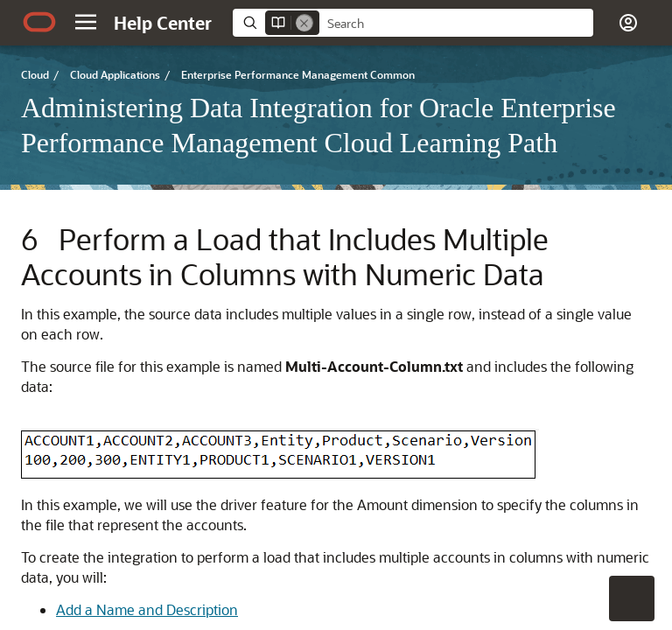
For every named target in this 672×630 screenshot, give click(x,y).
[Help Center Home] (163, 23)
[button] (86, 22)
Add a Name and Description (147, 609)
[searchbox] (456, 24)
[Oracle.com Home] (39, 22)
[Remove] (304, 23)
